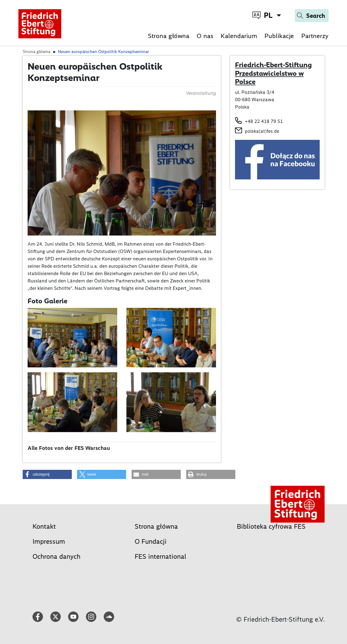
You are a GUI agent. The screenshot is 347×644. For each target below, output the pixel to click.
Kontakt (44, 526)
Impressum (49, 541)
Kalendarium (239, 36)
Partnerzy (315, 36)
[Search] (312, 16)
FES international (160, 556)
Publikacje (279, 36)
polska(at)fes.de (262, 131)
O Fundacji (151, 541)
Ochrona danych (56, 556)
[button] (47, 474)
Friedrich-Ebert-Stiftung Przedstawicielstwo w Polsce (273, 73)
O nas (205, 36)
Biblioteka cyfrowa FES (271, 526)
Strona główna (169, 36)
